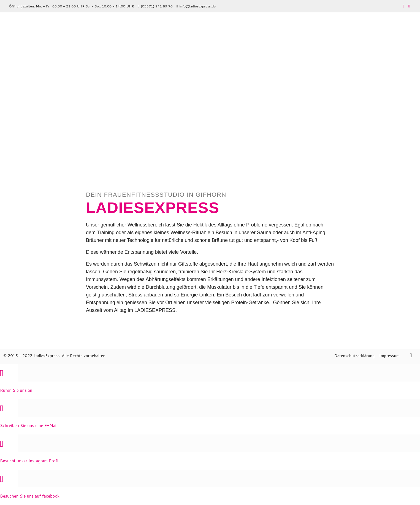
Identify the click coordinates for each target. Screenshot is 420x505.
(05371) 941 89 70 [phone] (157, 6)
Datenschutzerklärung (354, 356)
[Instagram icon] (409, 6)
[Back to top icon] (411, 355)
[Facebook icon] (403, 6)
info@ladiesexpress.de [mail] (197, 6)
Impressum (389, 356)
